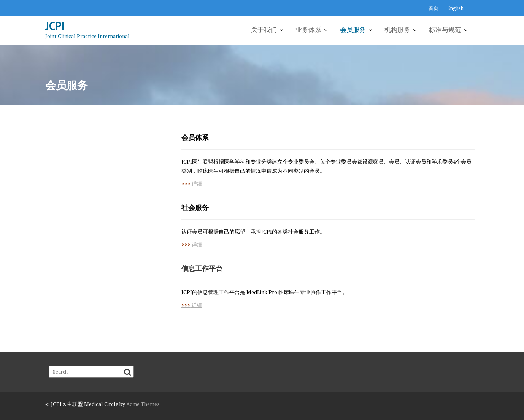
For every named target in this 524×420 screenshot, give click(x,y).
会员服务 (353, 30)
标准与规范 (445, 30)
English (455, 8)
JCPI (55, 26)
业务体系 (308, 30)
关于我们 (264, 30)
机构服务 (397, 30)
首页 (433, 8)
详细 (192, 184)
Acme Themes (143, 404)
